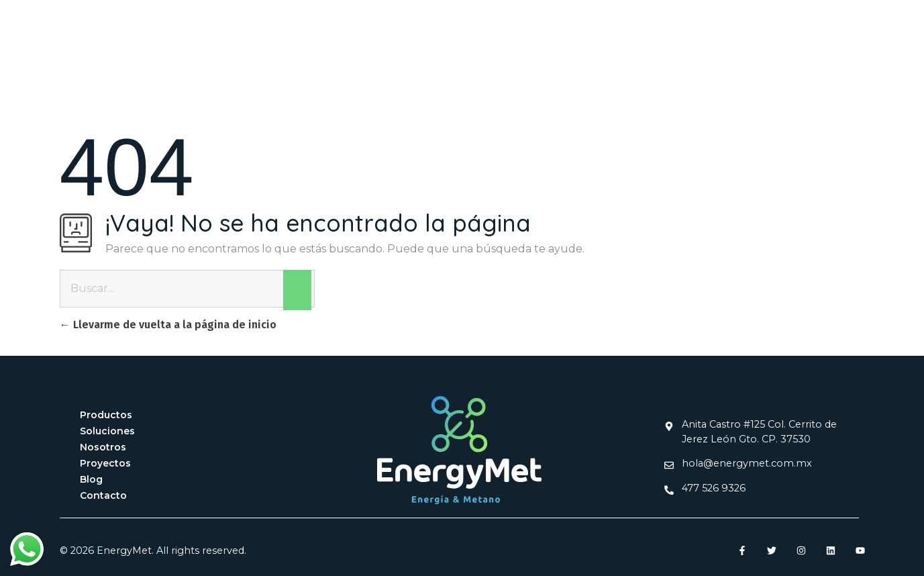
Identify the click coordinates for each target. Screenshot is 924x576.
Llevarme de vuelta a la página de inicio (168, 325)
